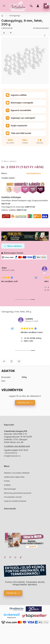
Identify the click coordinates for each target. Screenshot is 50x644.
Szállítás (7, 485)
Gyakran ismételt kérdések (15, 501)
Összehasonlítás (4, 361)
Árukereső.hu (12, 618)
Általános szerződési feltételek (17, 473)
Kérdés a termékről (11, 361)
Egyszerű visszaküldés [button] (18, 110)
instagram (15, 557)
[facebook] (4, 33)
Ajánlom (19, 361)
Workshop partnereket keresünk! (18, 493)
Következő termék (40, 28)
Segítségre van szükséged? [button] (21, 118)
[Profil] (38, 6)
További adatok (8, 178)
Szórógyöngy (15, 16)
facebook (5, 557)
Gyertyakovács (34, 173)
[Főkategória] (2, 16)
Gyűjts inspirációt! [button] (16, 126)
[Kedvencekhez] (45, 36)
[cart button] (46, 6)
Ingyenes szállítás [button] (16, 95)
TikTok (21, 557)
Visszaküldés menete (13, 497)
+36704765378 (10, 453)
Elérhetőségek (10, 489)
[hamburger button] (4, 6)
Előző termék (8, 28)
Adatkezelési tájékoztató (14, 477)
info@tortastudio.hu (12, 456)
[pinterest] (11, 33)
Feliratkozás (12, 593)
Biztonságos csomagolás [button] (19, 103)
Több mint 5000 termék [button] (18, 133)
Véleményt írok (24, 403)
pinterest (10, 557)
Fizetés (7, 481)
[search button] (31, 6)
